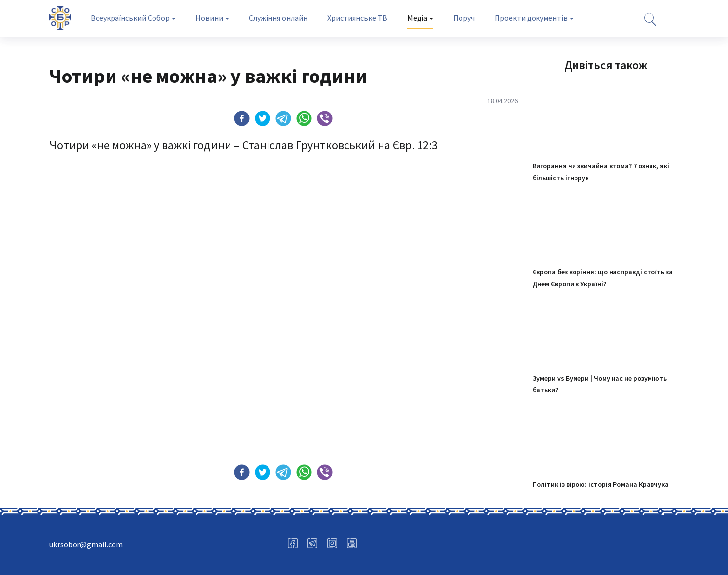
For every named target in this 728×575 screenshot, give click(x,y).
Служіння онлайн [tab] (278, 18)
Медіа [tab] (417, 18)
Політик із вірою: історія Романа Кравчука (601, 484)
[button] (242, 118)
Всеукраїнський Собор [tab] (130, 18)
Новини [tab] (209, 18)
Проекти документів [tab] (531, 18)
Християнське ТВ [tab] (357, 18)
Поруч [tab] (464, 18)
